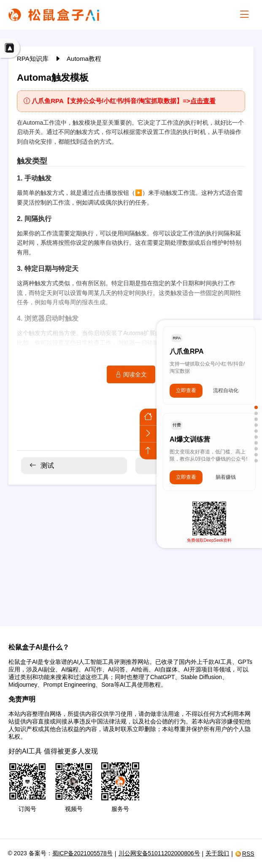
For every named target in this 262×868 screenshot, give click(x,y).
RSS (245, 854)
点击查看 (203, 101)
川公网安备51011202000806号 (159, 853)
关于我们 (217, 853)
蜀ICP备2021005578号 (82, 853)
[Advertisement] (131, 550)
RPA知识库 (34, 59)
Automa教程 (84, 59)
